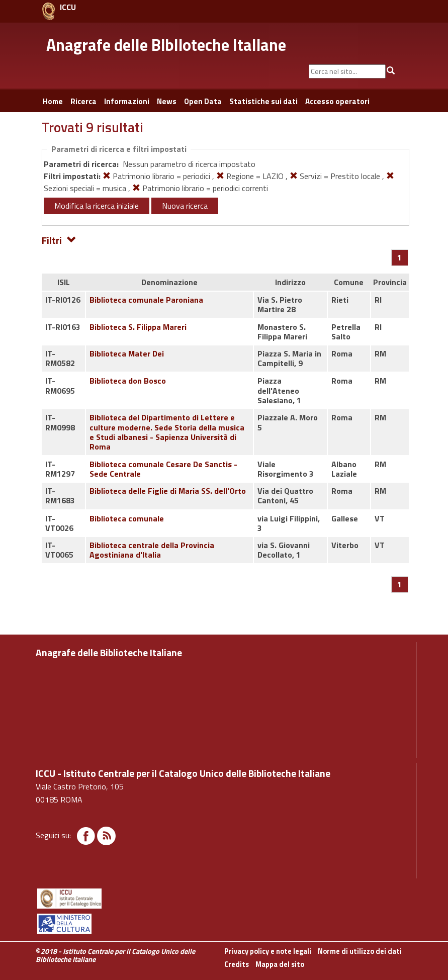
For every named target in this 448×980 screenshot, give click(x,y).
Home (53, 101)
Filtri (59, 240)
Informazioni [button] (127, 101)
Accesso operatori (337, 101)
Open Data (203, 101)
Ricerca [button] (83, 101)
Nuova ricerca (185, 206)
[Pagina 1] (399, 257)
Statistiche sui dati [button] (263, 101)
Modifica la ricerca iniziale (97, 206)
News (167, 101)
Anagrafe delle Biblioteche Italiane (166, 45)
